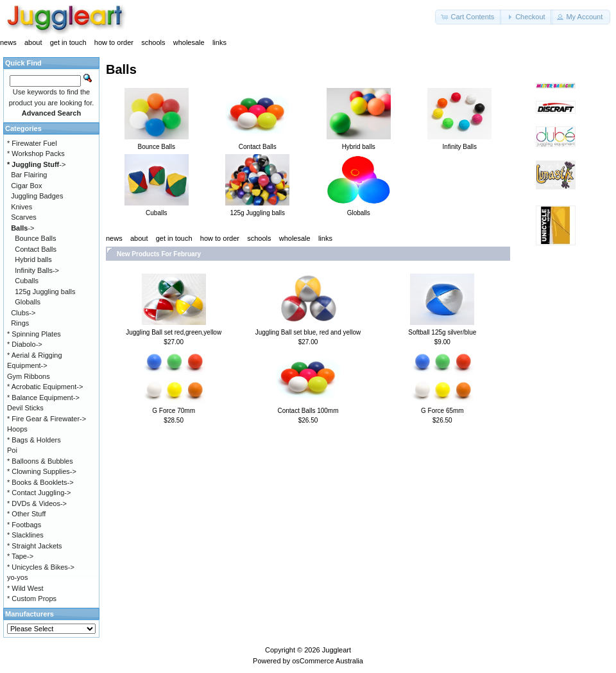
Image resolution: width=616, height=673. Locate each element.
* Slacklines (25, 535)
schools (153, 42)
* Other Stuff (26, 514)
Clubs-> (23, 313)
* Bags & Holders (34, 440)
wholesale (189, 42)
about (33, 42)
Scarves (24, 217)
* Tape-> (20, 556)
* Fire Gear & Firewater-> (47, 419)
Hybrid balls (33, 259)
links (219, 42)
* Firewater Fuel (32, 143)
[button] (468, 17)
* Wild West (25, 588)
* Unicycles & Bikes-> (41, 567)
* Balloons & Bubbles (40, 461)
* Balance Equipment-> (43, 398)
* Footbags (24, 525)
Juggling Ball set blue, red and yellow (308, 332)
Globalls (28, 302)
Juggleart (337, 650)
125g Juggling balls (45, 292)
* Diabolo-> (25, 344)
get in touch (68, 42)
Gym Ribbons (29, 376)
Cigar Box (26, 186)
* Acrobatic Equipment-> (45, 387)
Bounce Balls (35, 238)
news (8, 42)
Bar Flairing (29, 175)
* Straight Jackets (35, 546)
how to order (114, 42)
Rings (20, 323)
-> (36, 164)
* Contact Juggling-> (39, 493)
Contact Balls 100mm (308, 411)
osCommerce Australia (328, 661)
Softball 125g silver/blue (442, 332)
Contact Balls (36, 249)
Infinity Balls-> (37, 270)
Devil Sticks (25, 408)
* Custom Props (32, 599)
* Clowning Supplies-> (42, 471)
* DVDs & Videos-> (37, 503)
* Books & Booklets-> (40, 482)
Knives (21, 207)
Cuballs (27, 281)
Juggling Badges (37, 196)
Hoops (17, 429)
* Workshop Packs (36, 153)
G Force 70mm (174, 411)
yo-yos (17, 577)
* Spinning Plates (34, 334)
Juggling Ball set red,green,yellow (174, 332)
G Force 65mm (442, 411)
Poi (12, 450)
